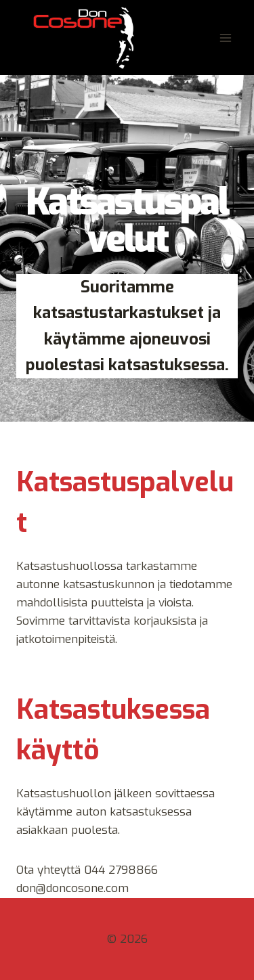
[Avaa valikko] (225, 38)
